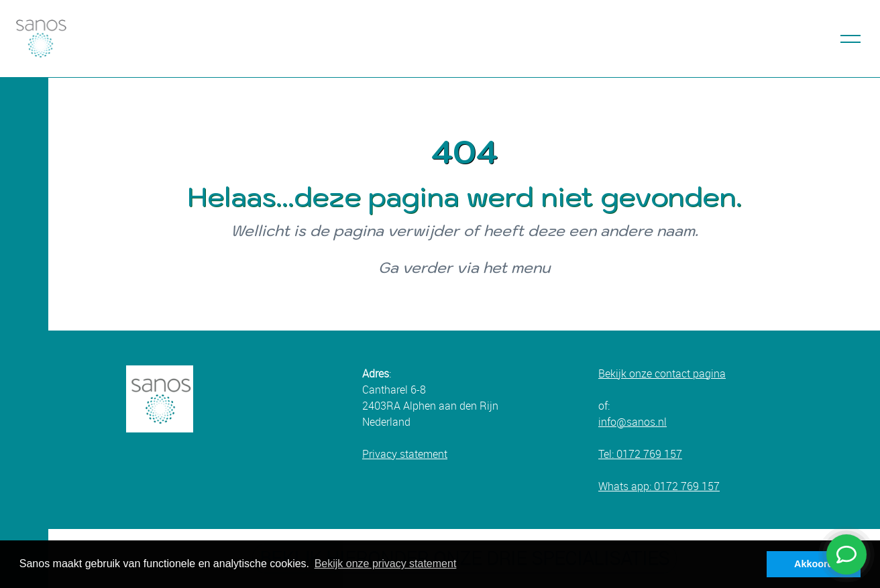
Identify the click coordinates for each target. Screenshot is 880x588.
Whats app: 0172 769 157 (659, 486)
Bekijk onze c (629, 373)
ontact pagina (693, 373)
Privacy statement (405, 454)
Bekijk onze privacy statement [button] (386, 564)
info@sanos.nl (632, 422)
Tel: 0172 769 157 (640, 454)
